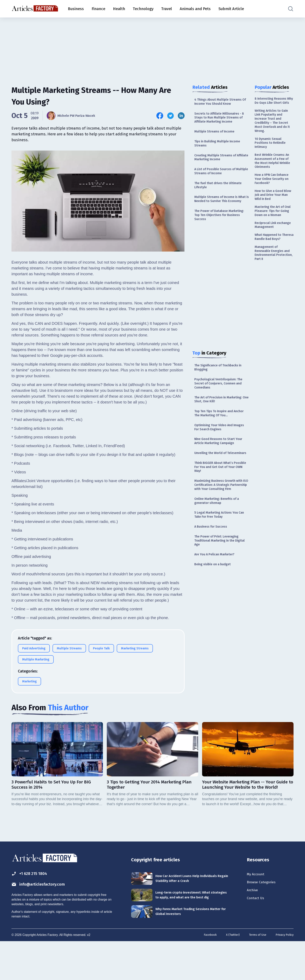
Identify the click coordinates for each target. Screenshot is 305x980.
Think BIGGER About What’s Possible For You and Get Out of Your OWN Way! (220, 493)
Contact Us (256, 935)
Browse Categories (263, 918)
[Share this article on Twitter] (170, 116)
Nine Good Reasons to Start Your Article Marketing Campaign (221, 461)
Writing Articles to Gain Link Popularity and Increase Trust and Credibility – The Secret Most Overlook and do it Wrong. (273, 128)
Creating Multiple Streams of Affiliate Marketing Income (217, 162)
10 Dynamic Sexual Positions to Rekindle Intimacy (272, 152)
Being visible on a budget (215, 602)
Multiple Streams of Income (216, 134)
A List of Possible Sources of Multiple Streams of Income (217, 177)
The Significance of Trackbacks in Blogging (221, 382)
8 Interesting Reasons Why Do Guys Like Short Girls (273, 103)
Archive (253, 927)
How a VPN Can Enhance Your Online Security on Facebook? (274, 192)
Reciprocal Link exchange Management (273, 246)
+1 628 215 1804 (32, 909)
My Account (257, 909)
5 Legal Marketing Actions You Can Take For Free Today (218, 549)
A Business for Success (213, 562)
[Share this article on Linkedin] (181, 116)
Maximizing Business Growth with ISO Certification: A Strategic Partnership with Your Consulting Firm (221, 515)
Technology (143, 9)
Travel (167, 9)
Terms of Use (255, 974)
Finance (98, 9)
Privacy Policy (284, 974)
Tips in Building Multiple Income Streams (220, 147)
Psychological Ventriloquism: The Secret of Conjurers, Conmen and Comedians (221, 399)
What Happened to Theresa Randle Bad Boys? (270, 262)
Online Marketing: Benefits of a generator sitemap (219, 534)
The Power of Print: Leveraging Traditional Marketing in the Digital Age (219, 577)
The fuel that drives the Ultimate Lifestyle (221, 192)
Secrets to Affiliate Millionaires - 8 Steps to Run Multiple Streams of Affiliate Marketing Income (220, 119)
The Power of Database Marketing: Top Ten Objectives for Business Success (221, 228)
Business (76, 9)
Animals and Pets (195, 9)
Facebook (206, 974)
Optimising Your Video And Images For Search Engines (216, 446)
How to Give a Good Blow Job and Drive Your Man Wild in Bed (274, 209)
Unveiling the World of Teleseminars (212, 476)
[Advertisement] (152, 48)
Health (119, 9)
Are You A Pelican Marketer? (216, 592)
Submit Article (231, 9)
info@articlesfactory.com (43, 920)
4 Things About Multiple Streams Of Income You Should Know (220, 102)
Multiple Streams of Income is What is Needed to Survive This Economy (219, 209)
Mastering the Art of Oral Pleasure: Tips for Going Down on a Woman (272, 229)
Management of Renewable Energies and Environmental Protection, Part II (274, 281)
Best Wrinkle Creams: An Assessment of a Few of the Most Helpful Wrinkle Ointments (274, 172)
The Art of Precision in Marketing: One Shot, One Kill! (221, 416)
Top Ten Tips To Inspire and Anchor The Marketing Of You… (219, 431)
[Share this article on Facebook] (160, 116)
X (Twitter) (229, 974)
